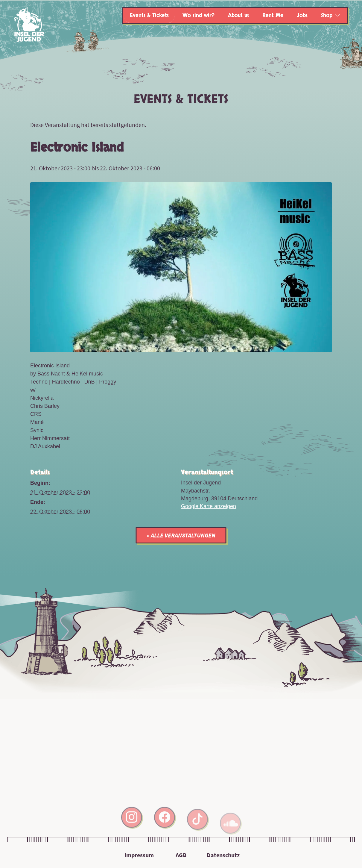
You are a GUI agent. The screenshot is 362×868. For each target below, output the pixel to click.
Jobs (302, 15)
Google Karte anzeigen (209, 506)
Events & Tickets (149, 15)
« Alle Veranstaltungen (181, 535)
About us (238, 15)
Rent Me (273, 15)
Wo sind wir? (199, 15)
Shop (327, 15)
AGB (181, 855)
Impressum (139, 855)
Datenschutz (223, 855)
